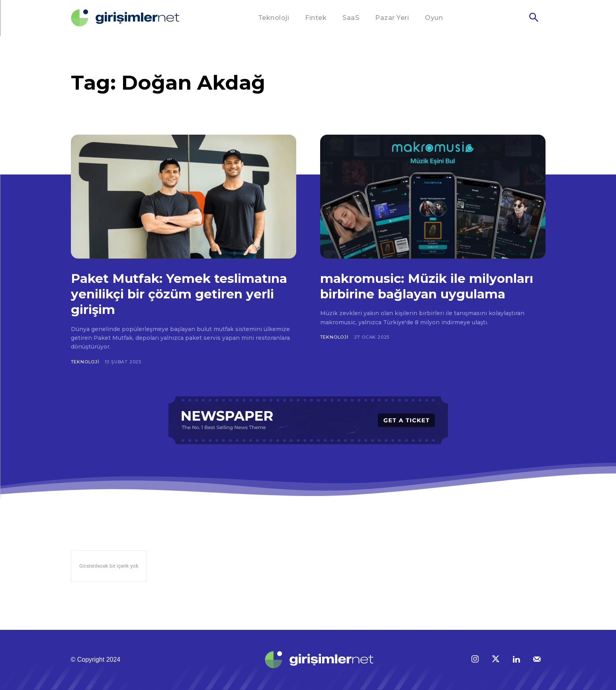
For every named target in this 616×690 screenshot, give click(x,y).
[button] (534, 18)
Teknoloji (85, 362)
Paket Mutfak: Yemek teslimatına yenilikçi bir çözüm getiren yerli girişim (178, 294)
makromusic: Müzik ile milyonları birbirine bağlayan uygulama (420, 294)
